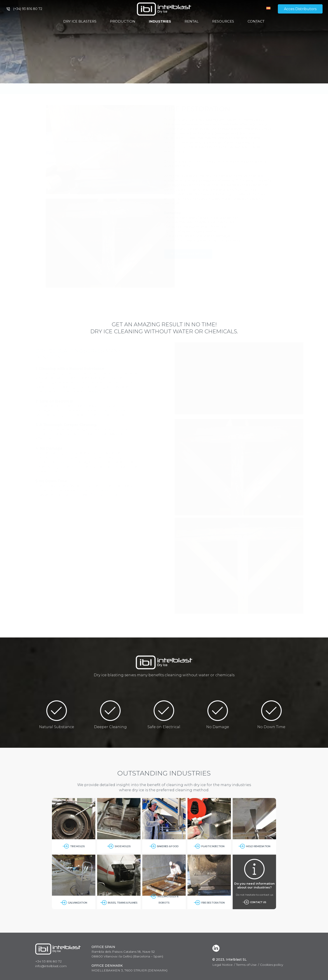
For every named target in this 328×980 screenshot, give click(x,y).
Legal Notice (223, 965)
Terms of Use (246, 965)
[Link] (164, 9)
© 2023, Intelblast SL (230, 959)
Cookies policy (272, 965)
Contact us (258, 902)
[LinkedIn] (217, 948)
